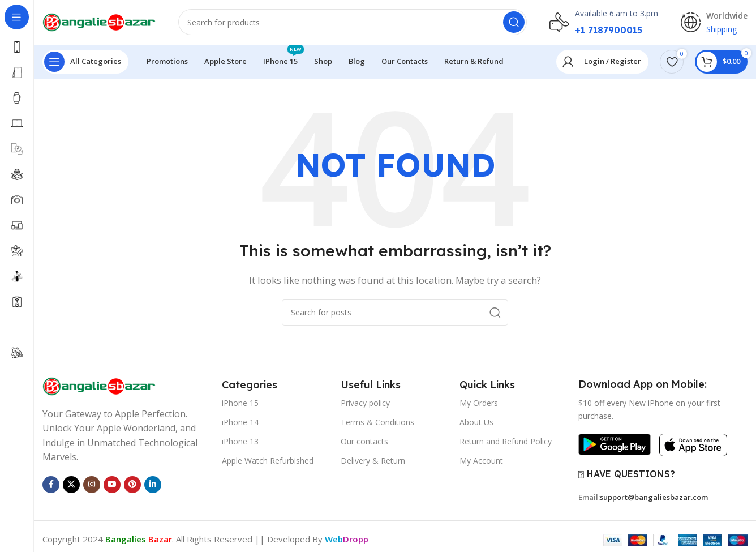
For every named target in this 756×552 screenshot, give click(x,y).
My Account (481, 462)
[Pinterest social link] (132, 485)
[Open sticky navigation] (85, 62)
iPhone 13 (240, 442)
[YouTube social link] (112, 485)
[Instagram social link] (92, 485)
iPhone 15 (240, 403)
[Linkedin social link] (153, 485)
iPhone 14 (240, 423)
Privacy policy (365, 403)
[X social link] (71, 485)
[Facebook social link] (51, 485)
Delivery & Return (373, 462)
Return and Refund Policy (506, 442)
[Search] (353, 23)
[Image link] (99, 386)
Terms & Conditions (377, 423)
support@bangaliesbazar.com (654, 498)
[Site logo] (99, 22)
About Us (476, 423)
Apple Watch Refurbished (268, 462)
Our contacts (364, 442)
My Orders (479, 403)
